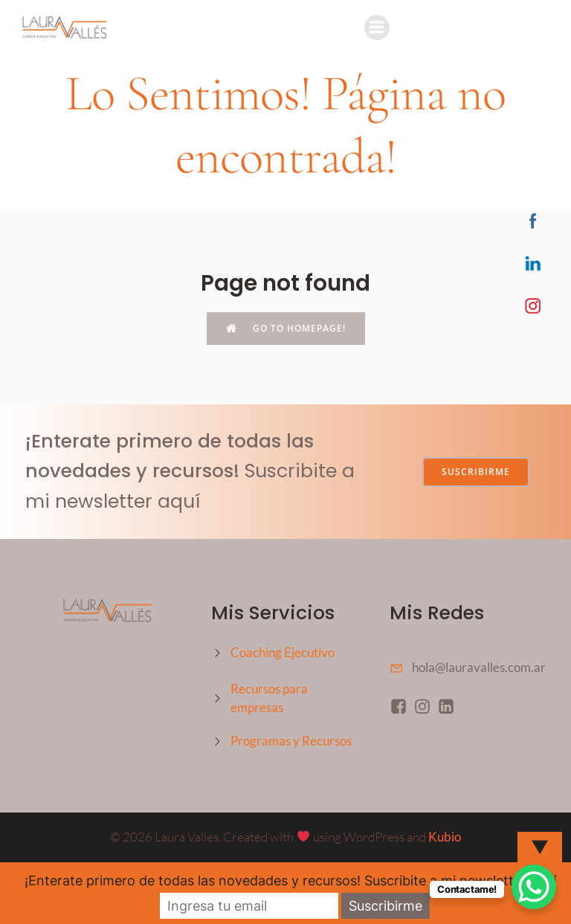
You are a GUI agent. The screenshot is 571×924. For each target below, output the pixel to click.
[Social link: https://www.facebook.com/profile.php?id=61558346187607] (401, 706)
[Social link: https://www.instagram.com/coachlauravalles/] (425, 706)
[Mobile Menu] (377, 28)
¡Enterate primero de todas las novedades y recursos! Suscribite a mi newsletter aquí (290, 881)
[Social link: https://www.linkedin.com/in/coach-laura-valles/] (449, 706)
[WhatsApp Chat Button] (534, 887)
